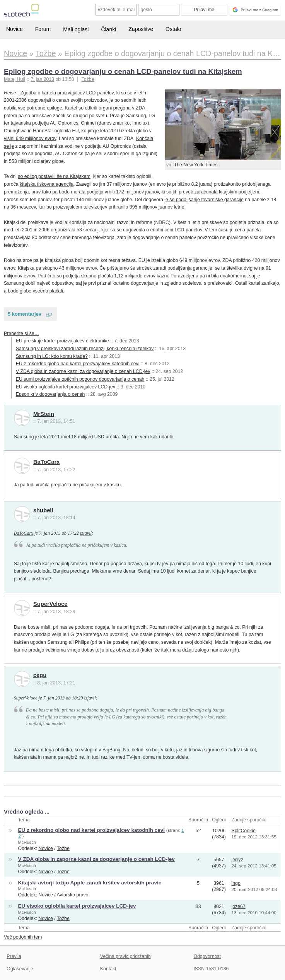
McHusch (27, 842)
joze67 (239, 906)
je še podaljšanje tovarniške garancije (204, 200)
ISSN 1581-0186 (211, 969)
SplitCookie (244, 831)
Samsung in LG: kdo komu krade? (52, 356)
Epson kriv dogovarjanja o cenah (50, 394)
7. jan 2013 (42, 79)
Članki (108, 29)
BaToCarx (47, 462)
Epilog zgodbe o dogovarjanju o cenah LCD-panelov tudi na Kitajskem (123, 71)
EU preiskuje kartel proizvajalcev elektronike (62, 341)
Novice (15, 29)
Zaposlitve (141, 29)
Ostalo (173, 29)
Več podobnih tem (23, 937)
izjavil (86, 533)
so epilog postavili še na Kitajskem (54, 176)
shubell (43, 510)
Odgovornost (207, 956)
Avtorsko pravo (73, 895)
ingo (236, 883)
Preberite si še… (21, 334)
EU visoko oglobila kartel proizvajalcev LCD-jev (66, 387)
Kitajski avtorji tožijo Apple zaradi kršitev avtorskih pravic (90, 883)
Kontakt (108, 969)
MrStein (44, 414)
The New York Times (196, 165)
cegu (40, 675)
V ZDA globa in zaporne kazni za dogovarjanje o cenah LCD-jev (83, 371)
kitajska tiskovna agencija (47, 184)
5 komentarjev (25, 314)
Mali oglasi (76, 29)
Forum (43, 29)
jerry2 (238, 860)
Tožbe (88, 79)
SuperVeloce (50, 604)
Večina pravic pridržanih (125, 956)
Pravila (14, 956)
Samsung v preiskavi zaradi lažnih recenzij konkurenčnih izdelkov (85, 349)
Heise (10, 93)
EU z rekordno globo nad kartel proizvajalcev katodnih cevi (78, 364)
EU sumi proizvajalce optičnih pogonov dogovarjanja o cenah (80, 379)
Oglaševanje (20, 969)
